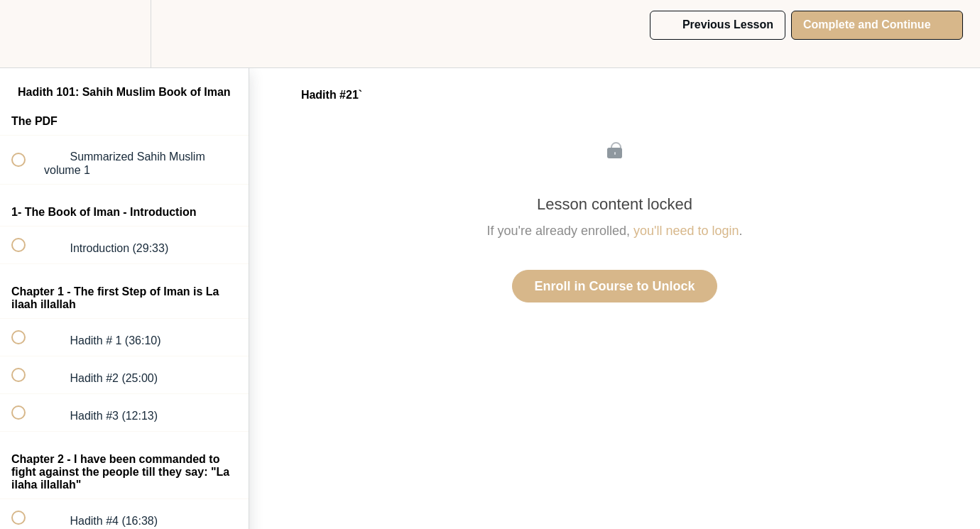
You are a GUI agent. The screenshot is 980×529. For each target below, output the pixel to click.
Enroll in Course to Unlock (614, 286)
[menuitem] (124, 34)
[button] (26, 34)
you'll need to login (686, 231)
